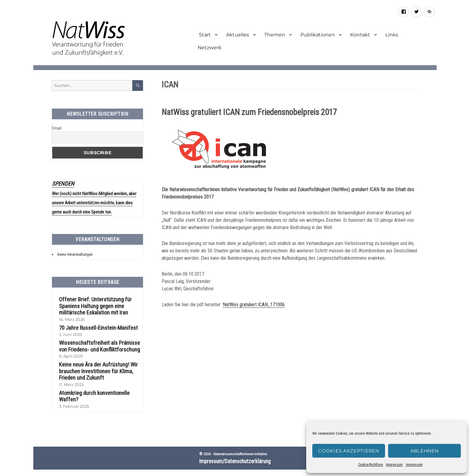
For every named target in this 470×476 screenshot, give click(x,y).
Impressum (394, 465)
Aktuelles (238, 35)
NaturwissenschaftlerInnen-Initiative (240, 441)
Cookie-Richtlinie (371, 465)
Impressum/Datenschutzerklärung (235, 448)
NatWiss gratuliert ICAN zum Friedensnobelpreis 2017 (249, 112)
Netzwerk (210, 48)
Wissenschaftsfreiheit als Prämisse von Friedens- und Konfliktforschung (98, 341)
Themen (275, 35)
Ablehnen (425, 451)
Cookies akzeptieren (349, 451)
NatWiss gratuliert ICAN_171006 (254, 306)
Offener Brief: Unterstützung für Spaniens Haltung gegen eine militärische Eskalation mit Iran (91, 302)
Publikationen (318, 35)
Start (204, 35)
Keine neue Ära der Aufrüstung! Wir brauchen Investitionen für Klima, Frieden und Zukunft (95, 365)
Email (57, 128)
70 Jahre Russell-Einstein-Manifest (94, 323)
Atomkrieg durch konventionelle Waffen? (100, 386)
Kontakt (360, 35)
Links (392, 35)
